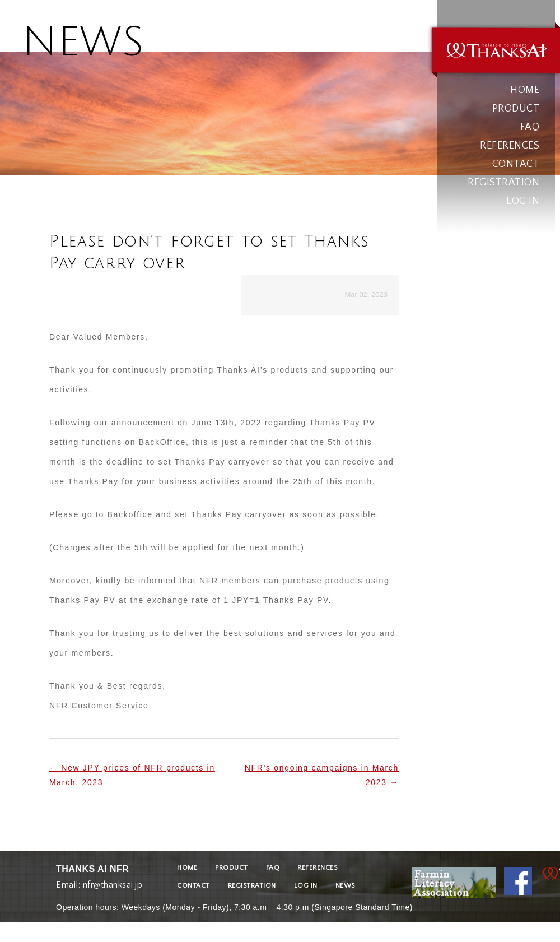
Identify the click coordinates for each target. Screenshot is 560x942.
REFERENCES (510, 146)
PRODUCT (516, 109)
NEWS (345, 886)
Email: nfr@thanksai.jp (99, 882)
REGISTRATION (503, 183)
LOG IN (523, 201)
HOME (525, 90)
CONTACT (516, 164)
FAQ (530, 127)
